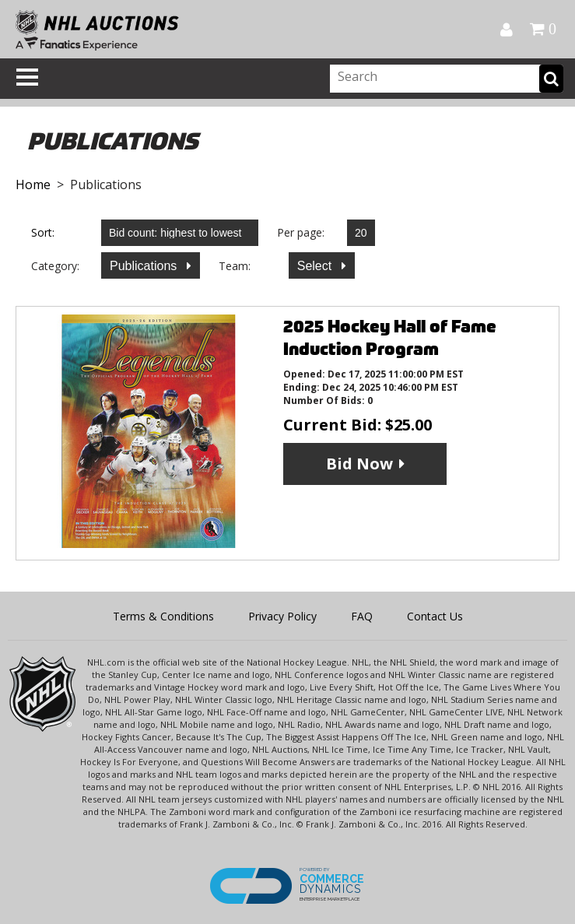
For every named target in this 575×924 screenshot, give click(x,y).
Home (33, 184)
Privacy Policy (282, 616)
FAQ (362, 616)
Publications (145, 266)
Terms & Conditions (163, 616)
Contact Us (435, 616)
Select (316, 266)
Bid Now (359, 464)
